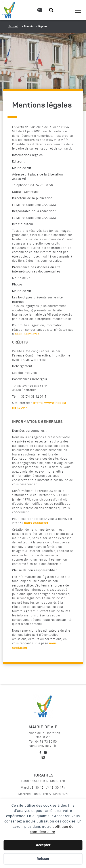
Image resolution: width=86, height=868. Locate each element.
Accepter (43, 845)
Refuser (43, 859)
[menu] (78, 10)
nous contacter (27, 334)
